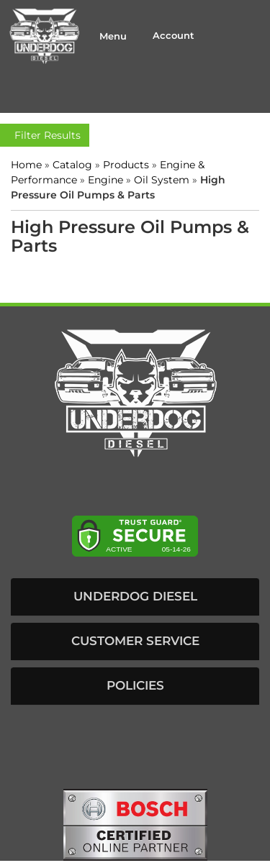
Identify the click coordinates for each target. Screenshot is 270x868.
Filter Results (45, 135)
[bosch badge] (135, 824)
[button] (135, 597)
